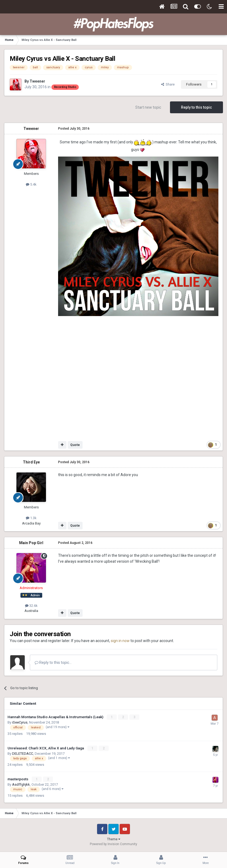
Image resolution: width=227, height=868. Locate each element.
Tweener (37, 81)
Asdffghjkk (21, 784)
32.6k (31, 606)
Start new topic (148, 107)
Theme (114, 839)
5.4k (31, 184)
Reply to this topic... (53, 662)
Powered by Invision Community (113, 844)
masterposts (18, 779)
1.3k (31, 518)
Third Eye (31, 462)
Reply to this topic (196, 107)
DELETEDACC (23, 754)
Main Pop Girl (31, 543)
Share (168, 84)
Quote (75, 445)
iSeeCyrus (20, 722)
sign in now (120, 641)
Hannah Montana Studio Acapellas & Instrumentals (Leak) (56, 717)
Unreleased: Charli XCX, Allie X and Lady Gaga (46, 748)
